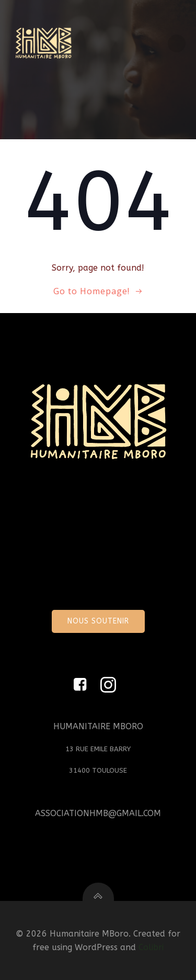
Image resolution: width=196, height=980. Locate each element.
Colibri (151, 947)
